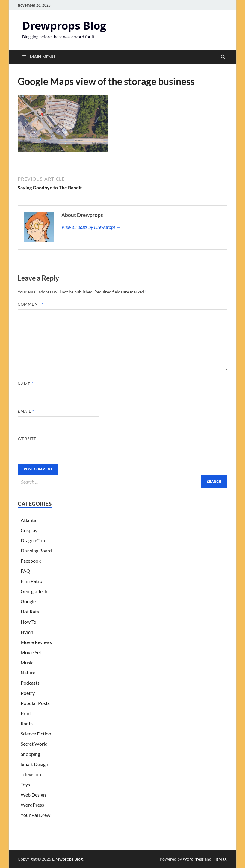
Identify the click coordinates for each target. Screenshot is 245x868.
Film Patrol (32, 581)
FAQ (25, 571)
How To (28, 622)
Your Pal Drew (35, 815)
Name (26, 384)
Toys (25, 784)
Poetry (28, 693)
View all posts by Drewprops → (91, 227)
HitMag (219, 859)
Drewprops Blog (64, 26)
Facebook (31, 561)
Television (31, 774)
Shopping (30, 754)
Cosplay (29, 530)
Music (27, 662)
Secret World (34, 744)
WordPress (32, 805)
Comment (31, 304)
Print (26, 713)
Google (28, 601)
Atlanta (28, 520)
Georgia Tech (34, 591)
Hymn (27, 632)
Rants (27, 723)
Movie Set (31, 652)
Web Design (33, 795)
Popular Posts (35, 703)
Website (27, 439)
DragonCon (33, 540)
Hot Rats (30, 612)
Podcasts (30, 683)
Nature (28, 673)
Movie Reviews (36, 642)
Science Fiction (36, 734)
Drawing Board (36, 551)
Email (26, 411)
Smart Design (34, 764)
